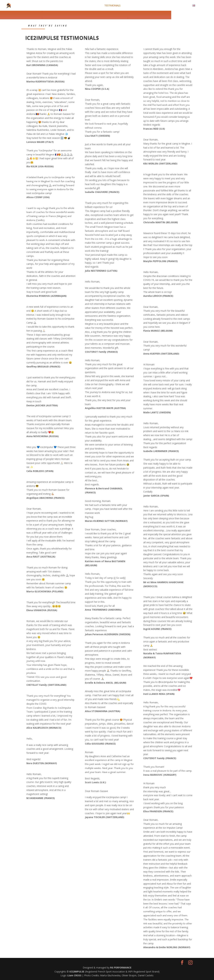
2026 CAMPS (93, 6)
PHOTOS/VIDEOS (148, 6)
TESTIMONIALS (112, 6)
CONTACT (183, 6)
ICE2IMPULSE (77, 972)
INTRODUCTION (74, 6)
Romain (42, 49)
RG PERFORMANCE (121, 968)
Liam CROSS (75, 975)
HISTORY (130, 6)
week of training (51, 625)
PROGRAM (168, 6)
